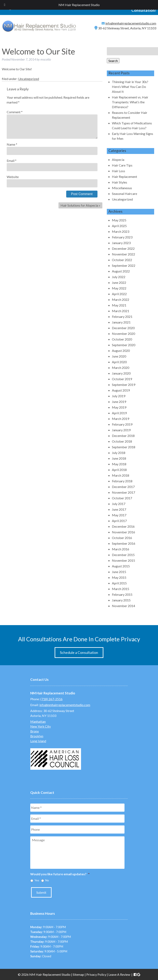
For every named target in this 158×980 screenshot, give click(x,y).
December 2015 (123, 555)
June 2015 (119, 572)
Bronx (35, 731)
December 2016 (123, 526)
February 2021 (122, 317)
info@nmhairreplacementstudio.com (131, 23)
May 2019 (119, 407)
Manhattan (38, 721)
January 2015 (121, 600)
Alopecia (118, 160)
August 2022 (121, 271)
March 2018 (121, 475)
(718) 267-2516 (51, 699)
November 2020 (123, 334)
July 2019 (119, 396)
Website (13, 177)
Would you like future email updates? (60, 874)
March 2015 (121, 589)
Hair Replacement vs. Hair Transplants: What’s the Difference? (130, 102)
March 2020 (121, 368)
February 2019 (122, 424)
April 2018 (119, 470)
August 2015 (121, 566)
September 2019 (124, 385)
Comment (15, 112)
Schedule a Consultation (79, 653)
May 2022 (119, 288)
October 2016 (122, 538)
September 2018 (124, 447)
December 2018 (123, 436)
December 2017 (123, 487)
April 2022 (119, 294)
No (47, 880)
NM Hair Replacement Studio (79, 5)
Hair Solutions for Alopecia (79, 205)
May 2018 (119, 464)
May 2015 (119, 577)
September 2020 (124, 345)
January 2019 (121, 430)
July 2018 (119, 453)
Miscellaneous (122, 188)
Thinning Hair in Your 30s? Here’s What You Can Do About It (130, 87)
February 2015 (122, 594)
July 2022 (119, 277)
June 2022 (119, 282)
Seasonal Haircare (124, 194)
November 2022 (123, 254)
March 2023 (121, 231)
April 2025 (119, 226)
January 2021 (121, 322)
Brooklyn (37, 736)
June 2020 (119, 356)
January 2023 (121, 243)
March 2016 (121, 549)
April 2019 (119, 413)
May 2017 (119, 515)
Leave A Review (119, 974)
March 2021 (121, 311)
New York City (41, 726)
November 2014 (123, 606)
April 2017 (119, 521)
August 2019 (121, 390)
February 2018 (122, 481)
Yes (37, 880)
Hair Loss (118, 171)
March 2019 (121, 419)
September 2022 (124, 265)
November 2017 (123, 492)
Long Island (38, 741)
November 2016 (123, 532)
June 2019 (119, 402)
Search (113, 61)
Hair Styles (120, 182)
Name (12, 144)
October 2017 (122, 498)
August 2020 (121, 351)
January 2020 (121, 373)
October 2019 (122, 379)
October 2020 (122, 339)
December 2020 (123, 328)
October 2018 (122, 441)
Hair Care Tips (122, 165)
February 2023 (122, 237)
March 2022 (121, 299)
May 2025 (119, 220)
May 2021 (119, 305)
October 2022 (122, 260)
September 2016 (124, 543)
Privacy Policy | (97, 974)
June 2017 (119, 509)
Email (12, 161)
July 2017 (119, 504)
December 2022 (123, 248)
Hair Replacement (124, 177)
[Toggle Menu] (5, 5)
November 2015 (123, 560)
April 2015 (119, 583)
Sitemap (78, 974)
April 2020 (119, 362)
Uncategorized (29, 79)
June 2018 (119, 458)
